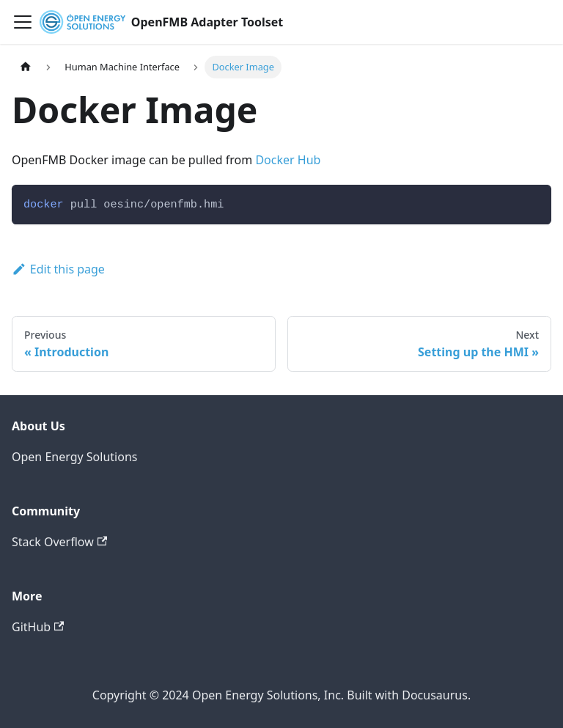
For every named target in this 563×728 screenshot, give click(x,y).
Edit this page (58, 269)
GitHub (38, 627)
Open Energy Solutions (74, 457)
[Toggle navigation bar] (23, 22)
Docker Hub (288, 160)
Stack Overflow (59, 542)
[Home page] (26, 67)
